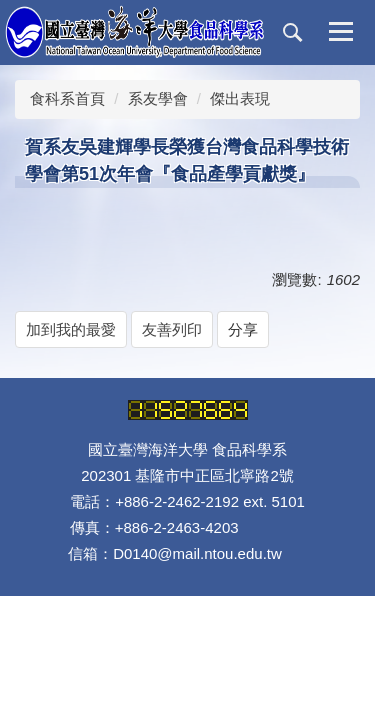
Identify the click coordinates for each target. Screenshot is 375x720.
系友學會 (158, 98)
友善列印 (172, 329)
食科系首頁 (67, 98)
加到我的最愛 (71, 329)
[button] (293, 33)
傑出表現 (240, 98)
